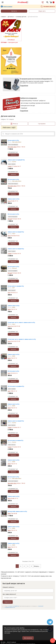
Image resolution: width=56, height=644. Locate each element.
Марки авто (42, 11)
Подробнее (24, 86)
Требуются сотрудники (28, 98)
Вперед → (37, 566)
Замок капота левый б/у (16, 232)
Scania (10, 166)
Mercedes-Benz (12, 147)
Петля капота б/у (13, 179)
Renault (10, 219)
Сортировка (42, 124)
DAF (9, 293)
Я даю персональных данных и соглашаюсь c (24, 607)
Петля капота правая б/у (16, 386)
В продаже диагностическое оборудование (36, 79)
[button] (53, 641)
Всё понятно (28, 638)
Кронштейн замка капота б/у (17, 511)
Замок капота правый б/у (16, 160)
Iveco (9, 201)
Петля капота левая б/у (16, 440)
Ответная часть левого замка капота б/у (21, 322)
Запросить (8, 602)
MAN (9, 309)
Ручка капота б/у (13, 140)
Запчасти (14, 11)
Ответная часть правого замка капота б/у (22, 339)
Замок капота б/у (14, 199)
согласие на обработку (14, 606)
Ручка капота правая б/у (16, 286)
